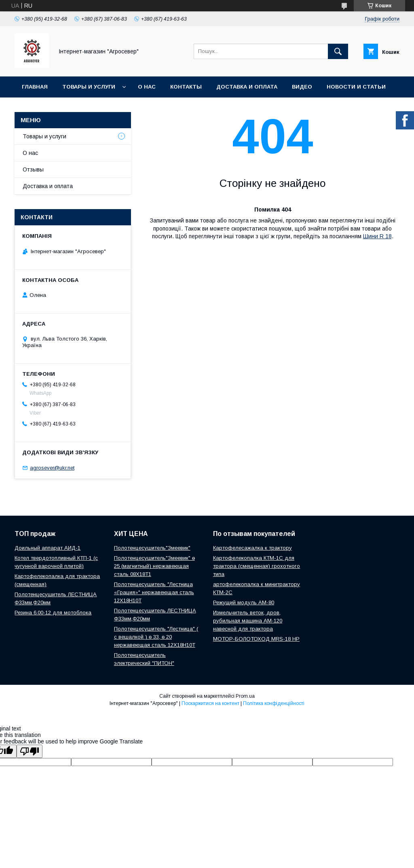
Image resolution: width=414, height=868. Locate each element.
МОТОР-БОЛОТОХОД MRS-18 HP (256, 639)
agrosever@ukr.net (52, 468)
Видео (302, 87)
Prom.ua (245, 696)
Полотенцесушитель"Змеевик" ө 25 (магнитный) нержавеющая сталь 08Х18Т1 (154, 566)
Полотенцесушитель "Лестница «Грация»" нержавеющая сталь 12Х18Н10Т (154, 592)
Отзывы (33, 169)
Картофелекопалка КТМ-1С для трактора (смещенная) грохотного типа (257, 566)
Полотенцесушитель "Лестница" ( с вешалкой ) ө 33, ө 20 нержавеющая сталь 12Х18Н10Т (156, 637)
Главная (35, 87)
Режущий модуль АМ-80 (244, 602)
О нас (147, 87)
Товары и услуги (89, 87)
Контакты (186, 87)
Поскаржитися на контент (210, 703)
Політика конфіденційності (274, 703)
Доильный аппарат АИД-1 (48, 548)
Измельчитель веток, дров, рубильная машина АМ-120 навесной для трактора (248, 621)
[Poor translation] (30, 751)
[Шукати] (338, 51)
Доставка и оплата (247, 87)
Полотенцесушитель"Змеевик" (152, 548)
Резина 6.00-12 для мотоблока (53, 613)
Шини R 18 (377, 236)
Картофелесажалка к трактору (252, 548)
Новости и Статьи (356, 87)
